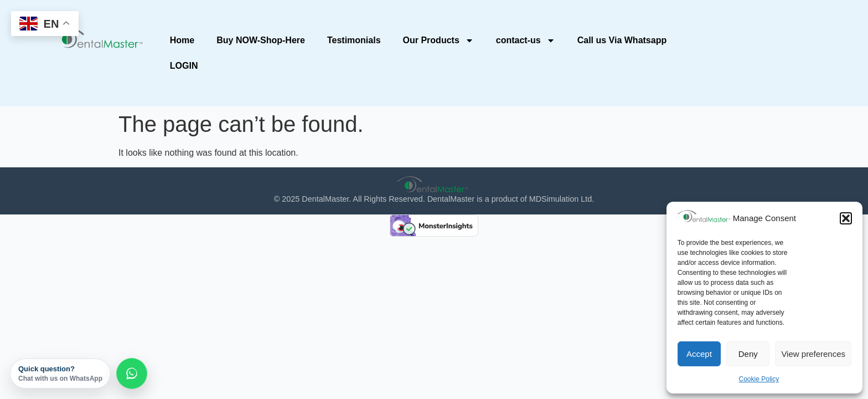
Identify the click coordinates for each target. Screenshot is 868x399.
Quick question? (60, 374)
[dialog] (847, 377)
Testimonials (354, 40)
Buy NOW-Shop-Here (261, 40)
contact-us (526, 40)
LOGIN (184, 66)
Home (182, 40)
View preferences (813, 354)
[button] (846, 218)
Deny (748, 354)
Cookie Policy (759, 379)
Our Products (438, 40)
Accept (699, 354)
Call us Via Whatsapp (622, 40)
